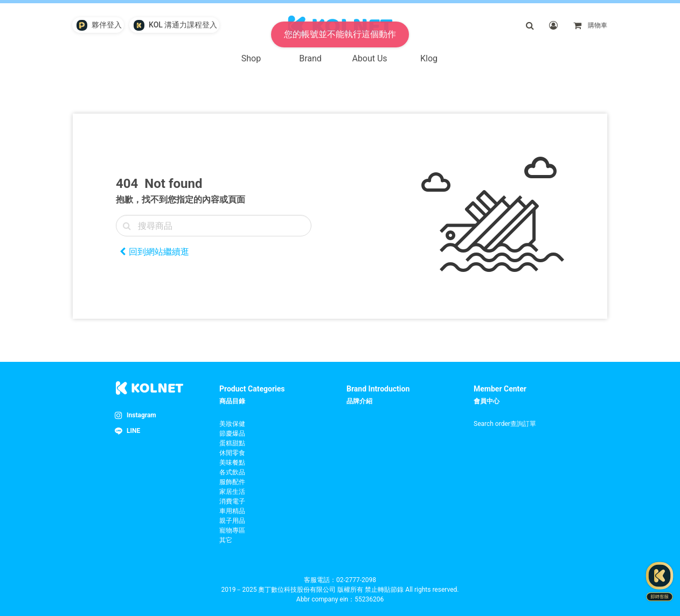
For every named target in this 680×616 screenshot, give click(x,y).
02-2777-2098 (356, 580)
